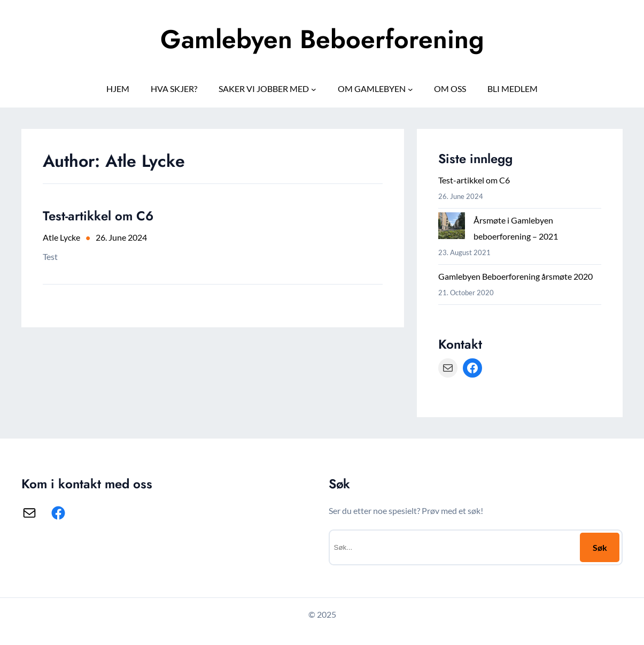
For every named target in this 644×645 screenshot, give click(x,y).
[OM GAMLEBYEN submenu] (410, 89)
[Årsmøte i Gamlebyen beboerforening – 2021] (452, 228)
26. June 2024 (121, 237)
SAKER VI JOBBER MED (264, 89)
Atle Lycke (61, 237)
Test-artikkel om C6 (98, 216)
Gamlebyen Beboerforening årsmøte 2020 (515, 276)
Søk (600, 547)
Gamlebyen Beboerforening (322, 39)
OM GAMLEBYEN (372, 89)
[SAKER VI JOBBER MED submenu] (314, 89)
